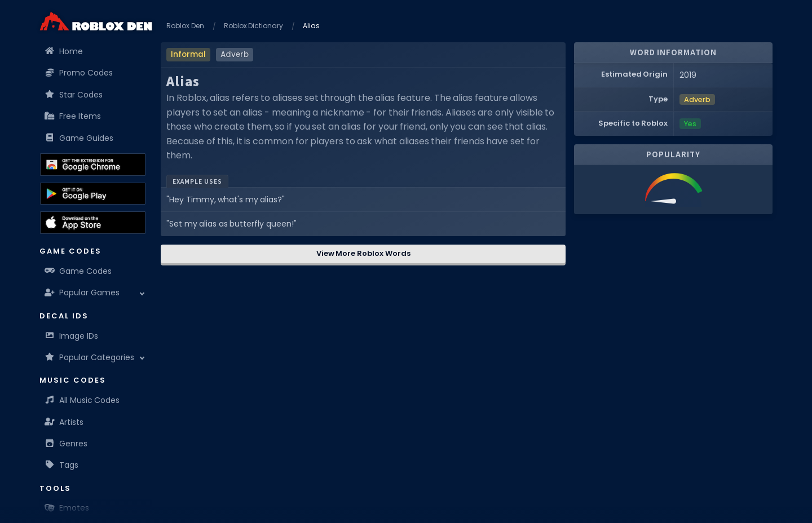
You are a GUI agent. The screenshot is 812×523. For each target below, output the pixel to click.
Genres (66, 444)
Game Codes (78, 271)
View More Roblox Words (363, 253)
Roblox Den (185, 26)
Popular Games (82, 292)
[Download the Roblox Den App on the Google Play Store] (93, 194)
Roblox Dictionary (254, 26)
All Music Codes (82, 400)
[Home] (96, 21)
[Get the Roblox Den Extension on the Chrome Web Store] (93, 165)
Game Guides (79, 138)
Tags (62, 465)
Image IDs (72, 336)
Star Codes (74, 95)
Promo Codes (79, 73)
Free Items (73, 116)
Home (64, 51)
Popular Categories (90, 357)
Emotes (67, 508)
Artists (64, 422)
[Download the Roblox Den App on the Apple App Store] (93, 223)
